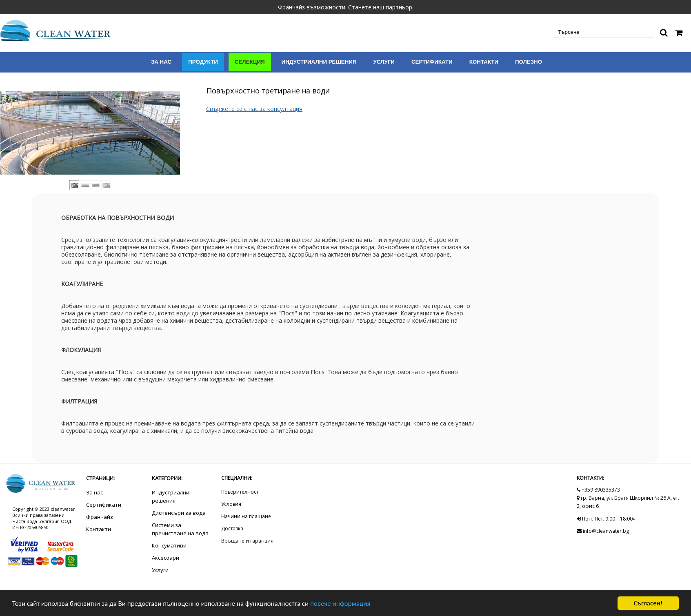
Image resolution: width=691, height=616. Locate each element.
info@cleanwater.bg (603, 531)
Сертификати (432, 62)
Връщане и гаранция (247, 541)
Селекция (250, 62)
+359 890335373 (598, 490)
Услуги (384, 62)
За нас (161, 62)
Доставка (232, 528)
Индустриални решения (319, 62)
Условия (231, 504)
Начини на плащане (246, 516)
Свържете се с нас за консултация (254, 109)
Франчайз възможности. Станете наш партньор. (346, 7)
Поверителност (240, 492)
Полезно (529, 62)
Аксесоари (166, 558)
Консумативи (169, 545)
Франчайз (100, 517)
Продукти (203, 62)
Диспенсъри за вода (179, 513)
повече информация (340, 604)
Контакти (484, 62)
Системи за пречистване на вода (180, 529)
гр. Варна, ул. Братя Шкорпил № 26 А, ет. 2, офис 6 (628, 502)
